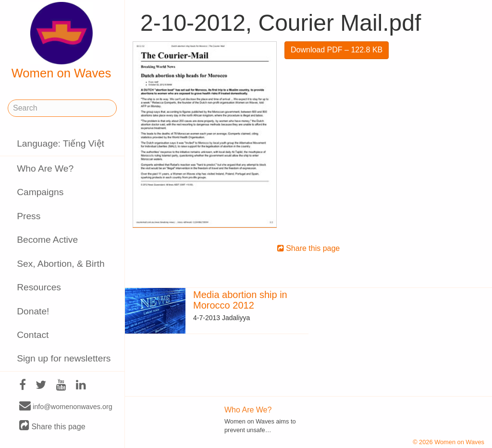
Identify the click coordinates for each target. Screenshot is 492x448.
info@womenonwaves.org (66, 406)
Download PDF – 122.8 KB (337, 50)
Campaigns (40, 192)
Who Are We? (45, 168)
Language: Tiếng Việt (61, 143)
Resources (39, 287)
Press (29, 216)
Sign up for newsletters (64, 358)
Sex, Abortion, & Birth (61, 264)
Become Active (47, 240)
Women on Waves (61, 41)
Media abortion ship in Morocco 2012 (240, 300)
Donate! (33, 311)
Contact (33, 335)
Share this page (52, 426)
